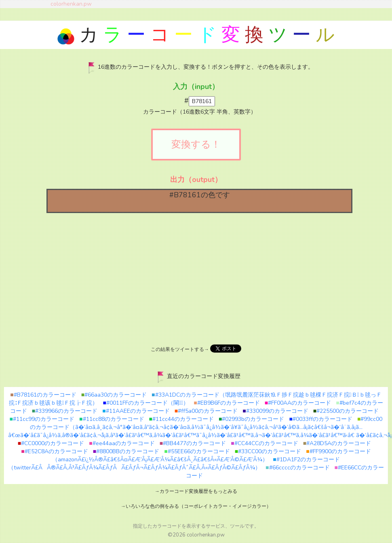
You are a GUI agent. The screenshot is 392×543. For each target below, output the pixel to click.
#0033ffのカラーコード (320, 419)
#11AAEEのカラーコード (136, 411)
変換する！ (196, 144)
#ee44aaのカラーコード (122, 443)
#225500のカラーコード (346, 411)
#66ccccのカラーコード (297, 468)
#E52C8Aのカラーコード (54, 451)
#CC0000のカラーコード (51, 443)
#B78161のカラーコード (43, 395)
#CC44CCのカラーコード (264, 443)
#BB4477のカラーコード (193, 443)
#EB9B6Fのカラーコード (227, 403)
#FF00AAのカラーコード (298, 403)
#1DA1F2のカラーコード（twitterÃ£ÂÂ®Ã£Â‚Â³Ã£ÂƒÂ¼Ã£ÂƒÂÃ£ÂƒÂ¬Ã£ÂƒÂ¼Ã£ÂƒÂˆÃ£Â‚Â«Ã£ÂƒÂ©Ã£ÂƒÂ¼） (174, 464)
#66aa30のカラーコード (114, 395)
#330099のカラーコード (275, 411)
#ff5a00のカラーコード (206, 411)
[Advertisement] (196, 278)
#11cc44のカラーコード (181, 419)
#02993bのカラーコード (251, 419)
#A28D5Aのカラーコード (337, 443)
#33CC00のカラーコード (268, 451)
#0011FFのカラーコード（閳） (146, 403)
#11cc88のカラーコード (112, 419)
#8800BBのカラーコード (126, 451)
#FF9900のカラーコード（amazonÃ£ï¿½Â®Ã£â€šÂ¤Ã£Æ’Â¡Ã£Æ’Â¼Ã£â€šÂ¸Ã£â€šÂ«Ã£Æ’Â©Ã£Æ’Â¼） (211, 455)
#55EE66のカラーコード (197, 451)
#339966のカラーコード (65, 411)
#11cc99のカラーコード (42, 419)
